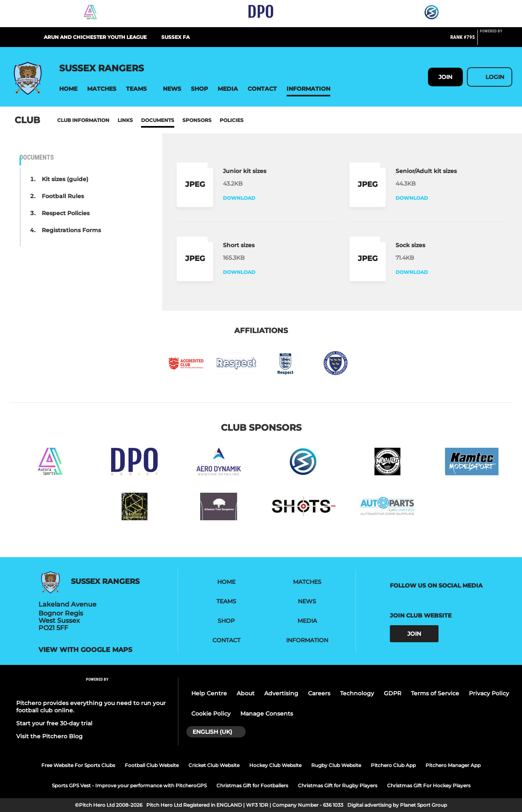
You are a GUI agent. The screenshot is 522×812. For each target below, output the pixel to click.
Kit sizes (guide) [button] (65, 179)
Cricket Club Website (214, 765)
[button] (68, 89)
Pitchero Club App (393, 765)
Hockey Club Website (275, 765)
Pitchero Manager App (453, 765)
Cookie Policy (211, 714)
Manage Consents (267, 714)
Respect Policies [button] (66, 213)
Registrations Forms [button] (71, 230)
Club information (83, 120)
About (246, 693)
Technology (357, 693)
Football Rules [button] (63, 196)
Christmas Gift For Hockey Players (429, 785)
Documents (158, 120)
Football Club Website (152, 765)
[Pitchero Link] (496, 41)
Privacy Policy (489, 693)
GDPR (393, 693)
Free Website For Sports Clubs (78, 765)
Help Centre (209, 693)
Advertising (281, 693)
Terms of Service (435, 693)
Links (125, 120)
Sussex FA (175, 37)
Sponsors (197, 120)
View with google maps (85, 650)
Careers (319, 693)
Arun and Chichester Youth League (95, 37)
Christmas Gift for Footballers (252, 785)
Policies (232, 120)
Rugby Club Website (336, 765)
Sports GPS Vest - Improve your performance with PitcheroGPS (129, 785)
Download (239, 198)
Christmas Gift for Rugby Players (338, 785)
